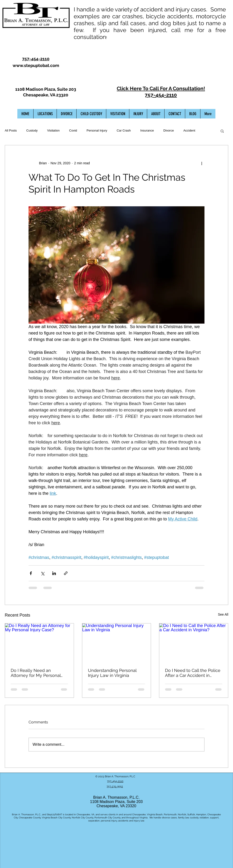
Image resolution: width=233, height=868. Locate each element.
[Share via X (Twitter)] (42, 573)
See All (223, 614)
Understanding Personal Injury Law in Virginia (112, 673)
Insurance (147, 130)
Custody (32, 130)
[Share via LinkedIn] (54, 573)
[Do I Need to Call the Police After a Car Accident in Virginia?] (194, 643)
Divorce (169, 130)
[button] (222, 131)
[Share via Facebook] (31, 573)
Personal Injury (97, 130)
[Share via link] (66, 573)
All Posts (11, 130)
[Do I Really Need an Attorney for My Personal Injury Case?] (39, 643)
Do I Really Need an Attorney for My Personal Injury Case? (36, 673)
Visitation (53, 130)
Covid (73, 130)
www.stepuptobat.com (36, 65)
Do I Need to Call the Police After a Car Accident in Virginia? (193, 673)
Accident (189, 130)
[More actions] (202, 163)
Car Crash (124, 130)
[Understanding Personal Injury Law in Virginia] (117, 643)
